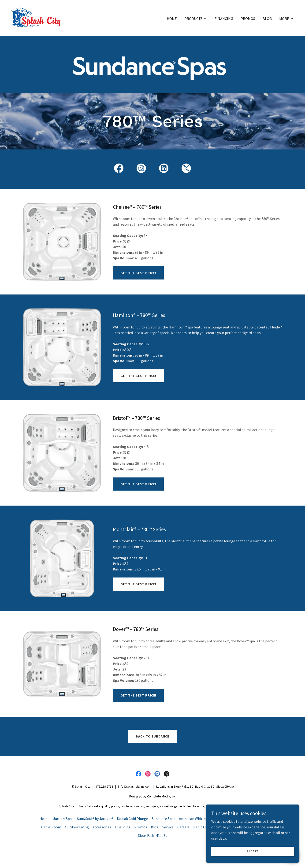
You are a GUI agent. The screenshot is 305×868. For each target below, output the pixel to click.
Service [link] (168, 827)
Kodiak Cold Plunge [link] (132, 819)
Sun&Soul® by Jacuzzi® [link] (95, 819)
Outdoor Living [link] (77, 827)
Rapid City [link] (201, 827)
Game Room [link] (51, 827)
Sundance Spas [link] (164, 819)
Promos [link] (248, 19)
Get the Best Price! (138, 273)
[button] (196, 19)
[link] (36, 17)
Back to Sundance (152, 736)
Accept (253, 851)
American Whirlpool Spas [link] (199, 819)
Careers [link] (183, 827)
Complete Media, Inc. (162, 796)
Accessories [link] (102, 827)
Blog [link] (267, 19)
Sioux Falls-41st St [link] (153, 835)
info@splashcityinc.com (135, 786)
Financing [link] (224, 19)
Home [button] (45, 819)
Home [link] (172, 19)
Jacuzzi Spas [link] (63, 819)
